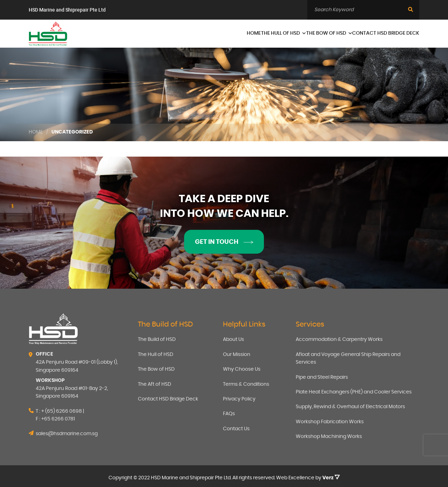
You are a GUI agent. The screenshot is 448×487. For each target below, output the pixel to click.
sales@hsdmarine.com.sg (67, 434)
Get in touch (224, 242)
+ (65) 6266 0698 (62, 411)
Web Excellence (295, 478)
